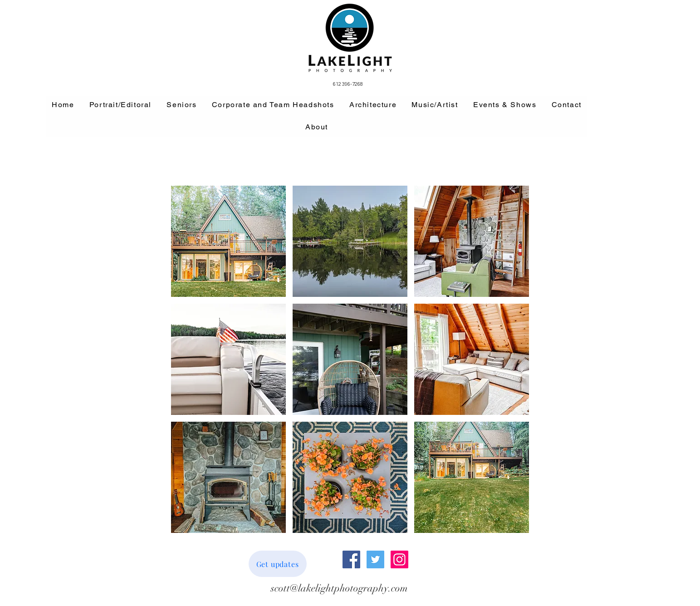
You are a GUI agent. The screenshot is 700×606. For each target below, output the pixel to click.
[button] (228, 241)
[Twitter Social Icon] (375, 559)
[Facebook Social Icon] (351, 559)
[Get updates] (278, 564)
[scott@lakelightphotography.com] (339, 589)
